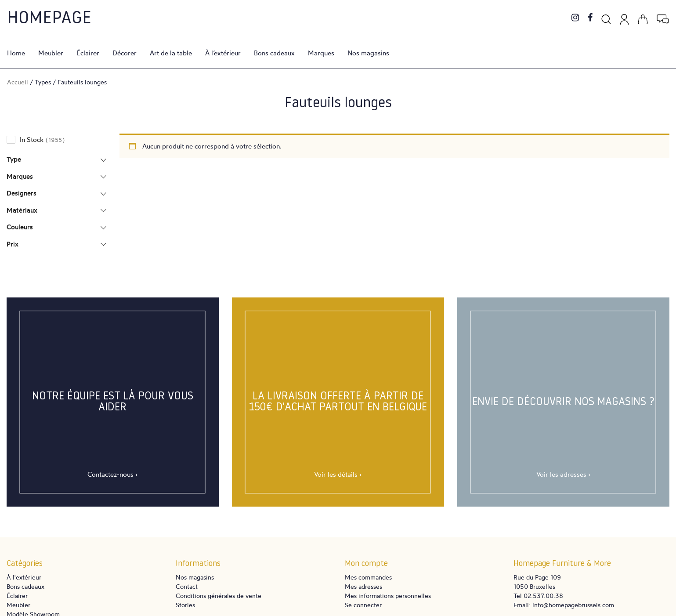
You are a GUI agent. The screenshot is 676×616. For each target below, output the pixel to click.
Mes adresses (363, 586)
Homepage (49, 19)
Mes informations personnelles (388, 596)
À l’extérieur (223, 53)
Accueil (18, 82)
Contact (187, 586)
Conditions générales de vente (219, 596)
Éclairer (88, 53)
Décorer (125, 53)
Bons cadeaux (274, 53)
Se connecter (363, 605)
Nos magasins (368, 53)
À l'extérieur (24, 577)
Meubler (51, 53)
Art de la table (171, 53)
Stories (185, 605)
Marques (321, 53)
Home (16, 53)
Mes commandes (368, 577)
